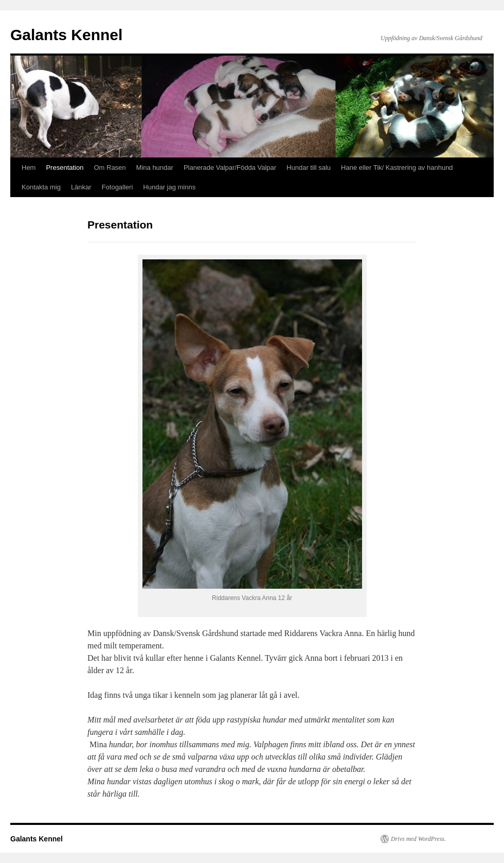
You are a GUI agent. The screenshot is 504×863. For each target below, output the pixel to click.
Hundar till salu (309, 168)
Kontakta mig (41, 187)
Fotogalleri (118, 187)
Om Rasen (110, 168)
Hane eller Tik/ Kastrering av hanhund (397, 168)
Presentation (65, 168)
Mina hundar (155, 168)
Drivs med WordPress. (418, 839)
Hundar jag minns (169, 187)
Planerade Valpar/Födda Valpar (230, 168)
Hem (29, 168)
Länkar (81, 187)
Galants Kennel (66, 35)
